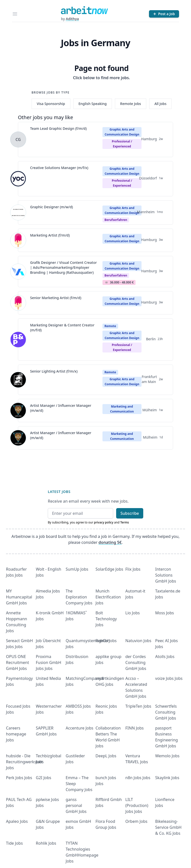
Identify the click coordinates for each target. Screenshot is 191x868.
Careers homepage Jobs (16, 734)
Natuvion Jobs (138, 641)
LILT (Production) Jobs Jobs (137, 805)
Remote (110, 326)
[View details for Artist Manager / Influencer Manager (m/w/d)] (18, 411)
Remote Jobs (131, 104)
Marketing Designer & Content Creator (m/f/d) (62, 328)
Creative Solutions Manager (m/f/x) (59, 168)
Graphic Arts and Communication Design (122, 132)
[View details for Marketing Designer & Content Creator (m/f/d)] (18, 340)
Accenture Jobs (79, 728)
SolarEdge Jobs (109, 569)
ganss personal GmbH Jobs (76, 805)
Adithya (72, 19)
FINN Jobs (135, 728)
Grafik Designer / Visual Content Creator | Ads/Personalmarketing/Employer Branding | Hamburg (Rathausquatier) (63, 267)
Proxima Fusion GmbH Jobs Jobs (48, 662)
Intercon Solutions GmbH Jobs (166, 575)
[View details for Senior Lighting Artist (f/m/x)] (18, 380)
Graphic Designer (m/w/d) (51, 207)
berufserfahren (116, 220)
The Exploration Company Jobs (79, 597)
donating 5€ (110, 542)
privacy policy (104, 522)
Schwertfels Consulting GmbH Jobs (166, 712)
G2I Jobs (44, 778)
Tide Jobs (14, 843)
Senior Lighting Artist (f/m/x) (54, 371)
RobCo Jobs (106, 641)
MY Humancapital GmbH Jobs (19, 597)
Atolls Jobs (165, 657)
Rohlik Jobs (46, 843)
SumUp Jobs (77, 569)
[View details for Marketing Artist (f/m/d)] (18, 240)
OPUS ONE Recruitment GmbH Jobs (18, 662)
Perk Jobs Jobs (19, 778)
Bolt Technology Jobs (106, 619)
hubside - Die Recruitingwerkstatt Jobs (24, 762)
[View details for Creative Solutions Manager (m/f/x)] (18, 179)
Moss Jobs (165, 613)
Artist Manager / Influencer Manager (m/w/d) (61, 408)
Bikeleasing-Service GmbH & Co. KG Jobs (168, 827)
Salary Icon (106, 282)
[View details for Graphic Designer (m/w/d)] (18, 212)
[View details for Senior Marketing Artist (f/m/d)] (18, 303)
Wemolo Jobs (167, 756)
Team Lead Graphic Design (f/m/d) (58, 128)
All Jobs (160, 104)
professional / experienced (122, 144)
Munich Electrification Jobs (108, 597)
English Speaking (93, 104)
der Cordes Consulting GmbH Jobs (136, 662)
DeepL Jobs (106, 756)
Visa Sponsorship (51, 104)
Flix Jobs (133, 569)
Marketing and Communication (122, 409)
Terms (124, 522)
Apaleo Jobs (17, 821)
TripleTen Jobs (138, 706)
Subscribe (130, 513)
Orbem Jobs (136, 821)
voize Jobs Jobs (169, 678)
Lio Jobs (133, 613)
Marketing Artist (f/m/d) (50, 235)
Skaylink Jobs (167, 778)
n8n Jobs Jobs (138, 778)
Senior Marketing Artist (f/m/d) (56, 298)
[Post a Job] (164, 14)
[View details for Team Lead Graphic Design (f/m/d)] (18, 139)
